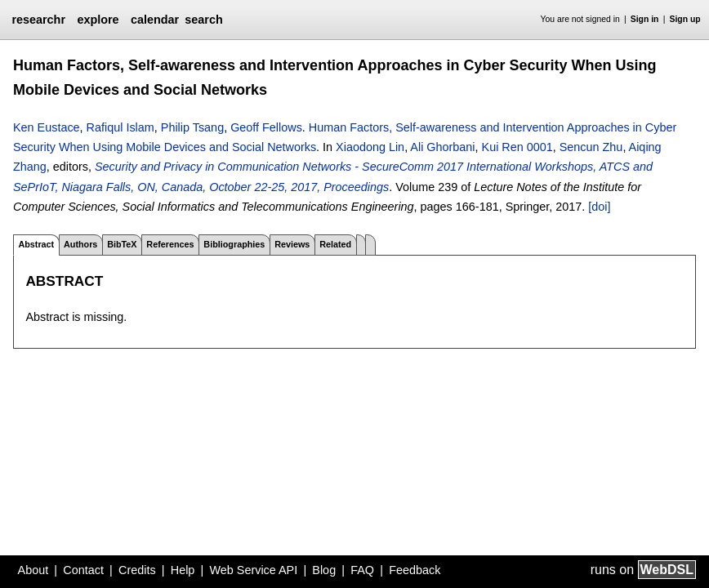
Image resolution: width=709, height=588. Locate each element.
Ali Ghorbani (442, 147)
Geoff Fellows (266, 127)
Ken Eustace (47, 127)
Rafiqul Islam (120, 127)
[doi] (599, 207)
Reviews (292, 244)
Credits (137, 570)
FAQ (362, 570)
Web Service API (253, 570)
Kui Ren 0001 (517, 147)
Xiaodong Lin (370, 147)
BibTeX (122, 244)
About (33, 570)
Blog (324, 570)
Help (183, 570)
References (170, 244)
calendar (155, 20)
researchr (38, 20)
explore (98, 20)
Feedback (415, 570)
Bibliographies (234, 244)
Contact (83, 570)
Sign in (645, 19)
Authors (80, 244)
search (203, 20)
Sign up (685, 19)
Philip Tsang (192, 127)
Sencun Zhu (591, 147)
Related (335, 244)
